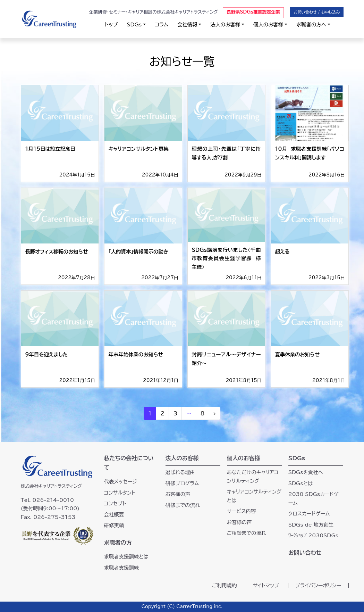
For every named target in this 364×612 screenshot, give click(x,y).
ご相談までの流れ (247, 533)
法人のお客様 (225, 24)
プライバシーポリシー (318, 585)
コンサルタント (120, 493)
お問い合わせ (305, 553)
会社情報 (187, 24)
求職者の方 (118, 543)
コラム (162, 24)
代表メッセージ (121, 482)
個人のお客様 (268, 24)
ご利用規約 (225, 585)
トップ (111, 24)
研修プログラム (182, 483)
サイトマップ (266, 585)
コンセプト (115, 503)
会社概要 (114, 515)
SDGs (134, 24)
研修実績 (114, 525)
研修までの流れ (183, 505)
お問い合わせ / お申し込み (317, 12)
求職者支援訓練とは (126, 557)
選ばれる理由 (180, 472)
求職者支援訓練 (122, 568)
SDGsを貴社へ (306, 472)
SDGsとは (301, 483)
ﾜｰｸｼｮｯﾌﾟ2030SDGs (313, 535)
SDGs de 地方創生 (311, 525)
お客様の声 (178, 494)
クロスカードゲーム (309, 514)
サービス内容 (242, 511)
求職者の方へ (311, 24)
